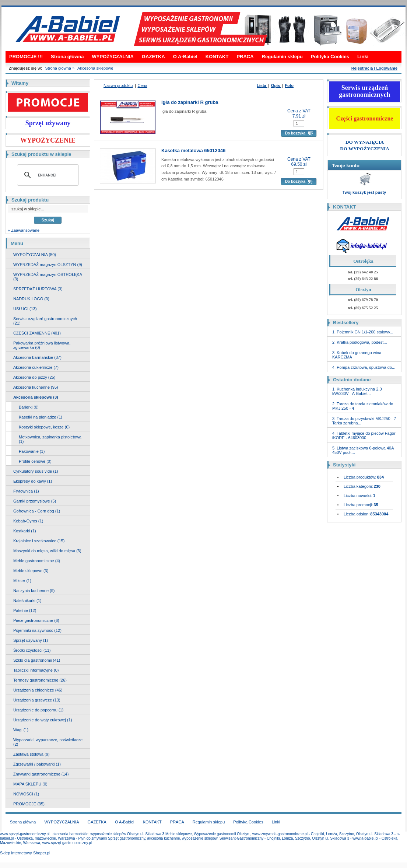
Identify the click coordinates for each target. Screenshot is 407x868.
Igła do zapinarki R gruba (190, 102)
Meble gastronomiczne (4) (37, 561)
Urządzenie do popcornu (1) (38, 710)
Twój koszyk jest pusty (364, 192)
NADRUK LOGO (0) (31, 299)
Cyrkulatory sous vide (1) (36, 471)
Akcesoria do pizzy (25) (34, 377)
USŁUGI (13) (25, 309)
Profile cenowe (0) (35, 461)
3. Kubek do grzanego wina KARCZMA (357, 355)
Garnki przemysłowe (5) (35, 501)
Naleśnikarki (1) (27, 601)
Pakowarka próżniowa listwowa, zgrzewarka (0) (42, 345)
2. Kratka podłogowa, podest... (360, 342)
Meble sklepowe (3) (31, 571)
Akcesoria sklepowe (95, 68)
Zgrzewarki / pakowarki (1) (37, 764)
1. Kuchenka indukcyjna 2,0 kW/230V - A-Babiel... (357, 391)
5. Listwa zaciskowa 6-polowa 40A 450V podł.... (363, 450)
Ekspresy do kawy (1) (33, 481)
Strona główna (67, 57)
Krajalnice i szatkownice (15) (39, 541)
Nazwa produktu (118, 85)
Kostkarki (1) (25, 531)
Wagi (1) (21, 730)
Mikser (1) (22, 581)
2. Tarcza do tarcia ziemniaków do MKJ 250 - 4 (363, 406)
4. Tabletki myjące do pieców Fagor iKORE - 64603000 (364, 435)
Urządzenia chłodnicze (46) (38, 690)
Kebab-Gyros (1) (28, 521)
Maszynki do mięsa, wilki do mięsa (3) (47, 551)
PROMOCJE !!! (26, 57)
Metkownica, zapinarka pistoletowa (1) (50, 439)
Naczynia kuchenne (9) (34, 591)
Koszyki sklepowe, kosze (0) (44, 427)
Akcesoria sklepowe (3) (36, 397)
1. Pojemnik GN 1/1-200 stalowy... (363, 332)
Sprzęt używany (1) (31, 640)
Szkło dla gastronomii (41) (37, 660)
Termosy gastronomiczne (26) (40, 680)
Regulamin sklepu (282, 57)
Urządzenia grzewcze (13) (37, 700)
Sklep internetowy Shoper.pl (25, 853)
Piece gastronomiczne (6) (36, 620)
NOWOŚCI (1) (26, 794)
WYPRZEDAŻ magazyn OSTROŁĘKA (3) (48, 277)
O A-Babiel (185, 57)
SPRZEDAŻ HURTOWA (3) (38, 289)
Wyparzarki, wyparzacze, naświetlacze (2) (48, 742)
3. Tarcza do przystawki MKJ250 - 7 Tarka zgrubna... (364, 421)
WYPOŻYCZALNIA (113, 57)
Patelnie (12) (25, 610)
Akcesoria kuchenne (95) (36, 387)
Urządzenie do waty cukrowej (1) (43, 720)
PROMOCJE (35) (29, 804)
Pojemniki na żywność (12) (37, 630)
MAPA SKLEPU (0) (30, 784)
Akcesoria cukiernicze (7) (36, 367)
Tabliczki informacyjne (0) (36, 670)
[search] (47, 175)
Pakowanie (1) (32, 451)
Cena (143, 85)
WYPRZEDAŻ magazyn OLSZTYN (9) (48, 265)
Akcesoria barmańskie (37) (37, 357)
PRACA (245, 57)
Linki (363, 57)
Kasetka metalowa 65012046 (193, 150)
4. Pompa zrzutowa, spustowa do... (364, 367)
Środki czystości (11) (32, 650)
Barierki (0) (29, 407)
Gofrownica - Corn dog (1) (37, 511)
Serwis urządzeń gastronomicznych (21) (45, 321)
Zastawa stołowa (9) (31, 754)
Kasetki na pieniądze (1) (41, 417)
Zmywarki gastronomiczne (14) (41, 774)
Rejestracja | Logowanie (374, 68)
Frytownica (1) (26, 491)
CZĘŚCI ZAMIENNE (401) (37, 333)
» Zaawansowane (24, 230)
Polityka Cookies (330, 57)
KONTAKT (217, 57)
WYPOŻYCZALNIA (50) (35, 255)
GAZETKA (153, 57)
